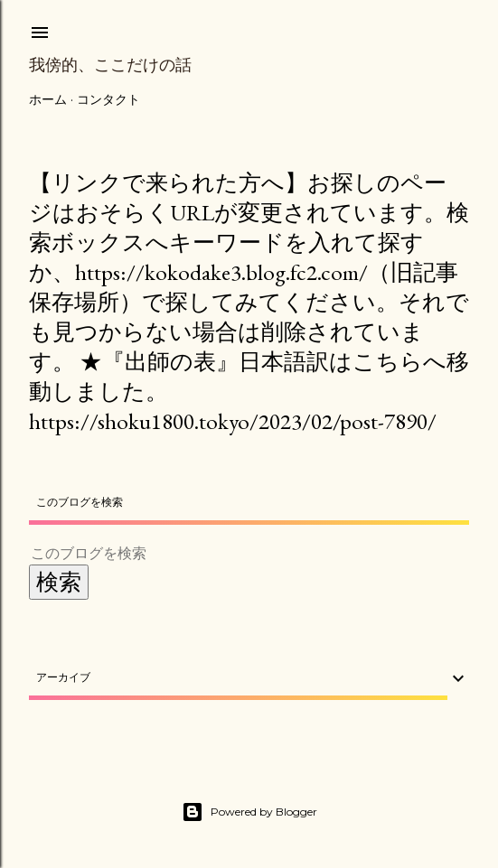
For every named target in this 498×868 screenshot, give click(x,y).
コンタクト (108, 99)
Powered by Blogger (249, 812)
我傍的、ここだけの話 (110, 65)
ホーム (48, 99)
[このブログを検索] (227, 553)
